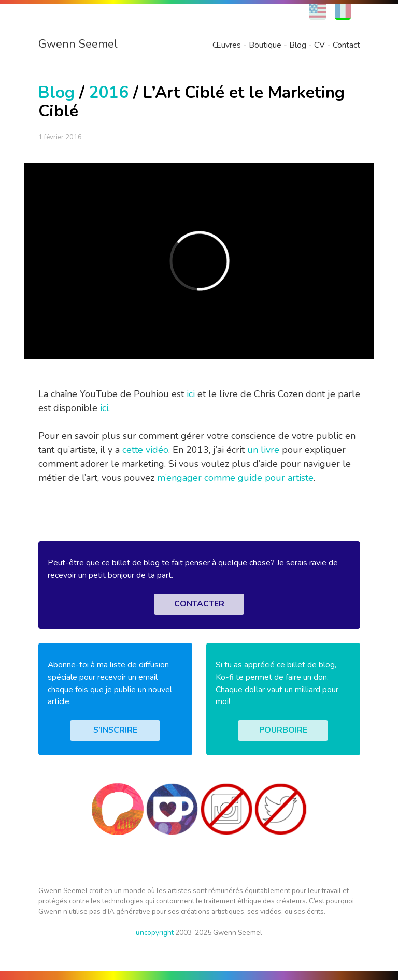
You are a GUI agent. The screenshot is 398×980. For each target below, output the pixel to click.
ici (191, 394)
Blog (298, 45)
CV (319, 45)
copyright (155, 933)
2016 (109, 92)
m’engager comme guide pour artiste (235, 478)
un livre (263, 450)
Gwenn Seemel (78, 44)
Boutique (265, 45)
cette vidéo (145, 450)
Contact (346, 45)
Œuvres (227, 45)
